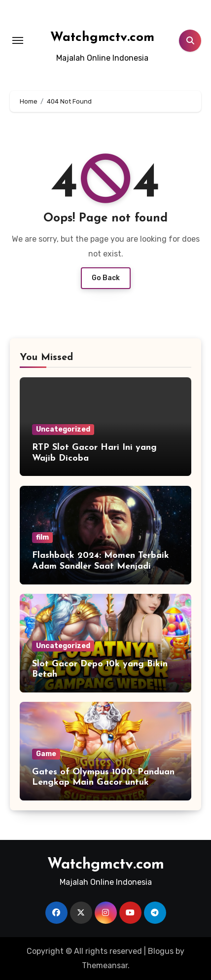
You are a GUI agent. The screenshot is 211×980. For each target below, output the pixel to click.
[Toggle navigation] (18, 40)
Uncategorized (63, 429)
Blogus (161, 951)
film (42, 537)
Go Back (106, 278)
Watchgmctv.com (102, 38)
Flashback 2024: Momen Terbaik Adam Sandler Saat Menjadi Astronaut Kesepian (101, 566)
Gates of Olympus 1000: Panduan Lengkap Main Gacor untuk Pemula (103, 783)
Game (46, 754)
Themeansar (105, 965)
